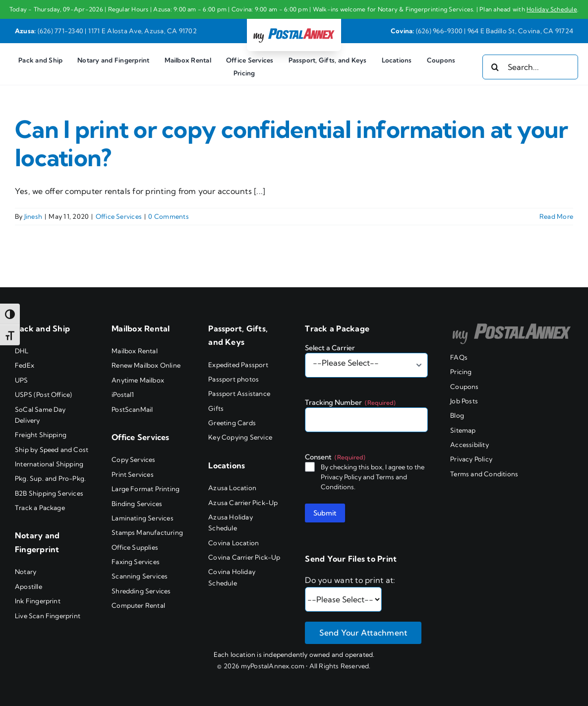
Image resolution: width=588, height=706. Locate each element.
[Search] (495, 67)
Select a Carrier (330, 348)
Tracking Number (350, 402)
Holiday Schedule (552, 9)
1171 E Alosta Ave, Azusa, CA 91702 (143, 31)
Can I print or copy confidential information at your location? (292, 144)
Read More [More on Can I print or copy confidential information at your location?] (556, 216)
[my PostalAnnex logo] (294, 28)
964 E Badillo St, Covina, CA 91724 (520, 31)
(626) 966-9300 (439, 31)
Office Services (119, 216)
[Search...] (530, 67)
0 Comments (168, 216)
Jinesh (33, 216)
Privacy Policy (341, 477)
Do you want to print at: (350, 580)
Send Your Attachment (363, 633)
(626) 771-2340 (60, 31)
